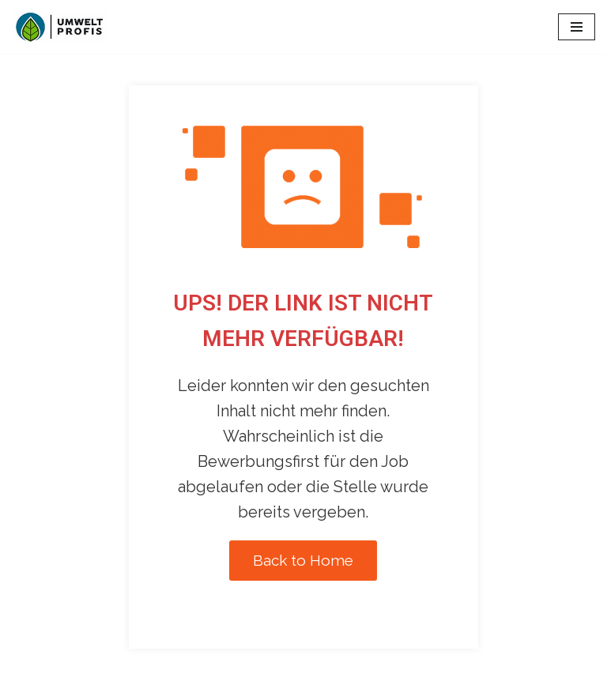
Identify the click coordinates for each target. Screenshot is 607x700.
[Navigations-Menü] (577, 27)
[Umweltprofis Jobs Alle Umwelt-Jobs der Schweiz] (59, 27)
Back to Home (303, 560)
